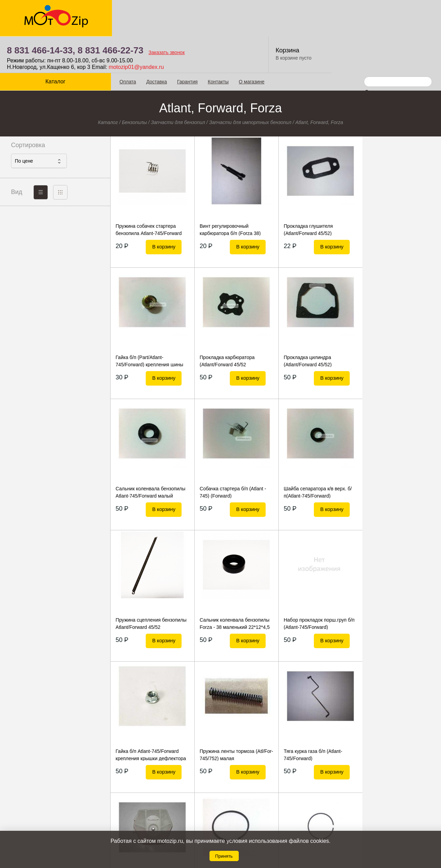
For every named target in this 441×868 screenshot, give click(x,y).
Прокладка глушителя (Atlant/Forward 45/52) (305, 193)
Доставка (156, 45)
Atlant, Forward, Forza (319, 86)
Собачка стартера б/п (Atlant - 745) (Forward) (397, 324)
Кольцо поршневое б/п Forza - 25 (232, 718)
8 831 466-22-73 (221, 14)
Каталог (55, 45)
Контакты (217, 45)
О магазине (251, 45)
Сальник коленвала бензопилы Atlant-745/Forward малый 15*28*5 (316, 324)
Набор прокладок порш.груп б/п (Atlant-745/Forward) (399, 456)
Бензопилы (135, 86)
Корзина (398, 14)
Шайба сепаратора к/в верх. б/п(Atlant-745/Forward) (149, 456)
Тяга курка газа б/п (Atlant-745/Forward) (310, 587)
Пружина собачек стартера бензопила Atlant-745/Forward (148, 193)
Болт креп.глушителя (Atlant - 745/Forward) (396, 718)
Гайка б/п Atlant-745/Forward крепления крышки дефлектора (151, 587)
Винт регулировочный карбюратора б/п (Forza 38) (229, 193)
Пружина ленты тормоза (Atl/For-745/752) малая (225, 587)
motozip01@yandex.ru (246, 30)
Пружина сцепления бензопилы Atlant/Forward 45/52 (234, 456)
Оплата (127, 45)
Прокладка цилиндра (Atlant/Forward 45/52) (222, 324)
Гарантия (187, 45)
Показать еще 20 (276, 770)
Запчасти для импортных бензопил (250, 86)
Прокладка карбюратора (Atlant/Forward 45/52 (143, 324)
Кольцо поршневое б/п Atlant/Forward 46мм (141, 718)
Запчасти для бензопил (178, 86)
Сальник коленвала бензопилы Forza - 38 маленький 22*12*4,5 (316, 456)
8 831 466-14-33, (151, 14)
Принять (224, 856)
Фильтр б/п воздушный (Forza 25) (397, 587)
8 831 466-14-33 (249, 810)
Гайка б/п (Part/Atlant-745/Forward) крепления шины (397, 193)
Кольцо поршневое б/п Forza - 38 (314, 718)
